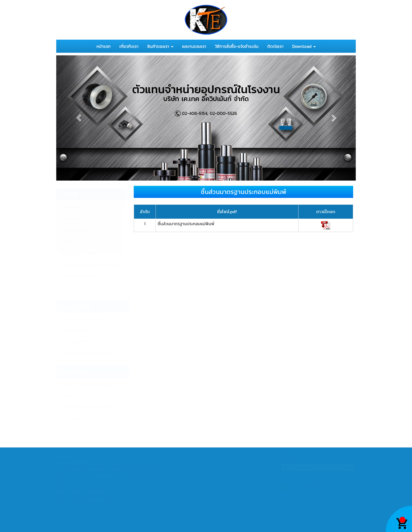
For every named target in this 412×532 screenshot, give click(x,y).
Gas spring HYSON (75, 342)
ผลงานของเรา (194, 46)
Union (65, 288)
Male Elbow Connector (79, 276)
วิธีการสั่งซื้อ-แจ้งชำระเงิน (237, 46)
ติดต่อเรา (275, 46)
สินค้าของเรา (160, 46)
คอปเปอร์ (68, 242)
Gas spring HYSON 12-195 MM (84, 353)
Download (304, 46)
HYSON (66, 396)
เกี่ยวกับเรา (129, 46)
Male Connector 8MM (78, 253)
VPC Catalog (71, 419)
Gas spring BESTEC (76, 330)
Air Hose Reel (72, 218)
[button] (79, 118)
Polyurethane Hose (77, 230)
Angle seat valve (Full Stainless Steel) (92, 265)
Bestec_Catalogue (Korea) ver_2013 (91, 384)
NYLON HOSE (71, 207)
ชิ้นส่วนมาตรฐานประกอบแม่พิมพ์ (85, 407)
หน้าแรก (104, 46)
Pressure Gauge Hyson (79, 319)
